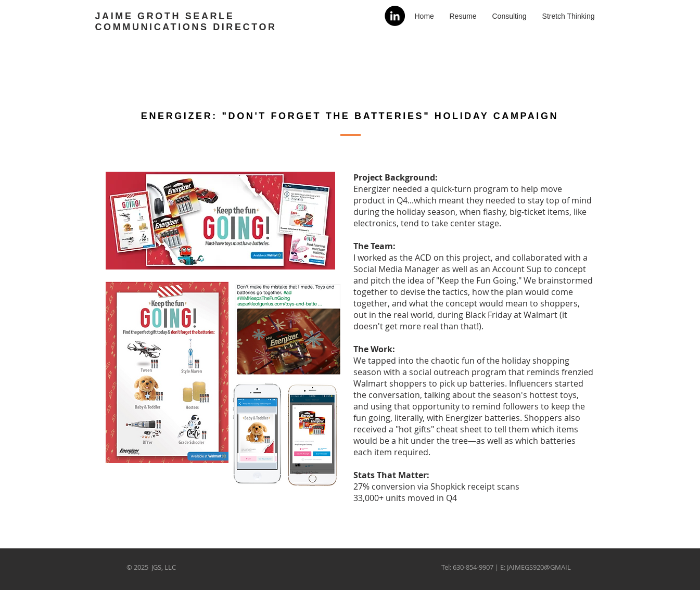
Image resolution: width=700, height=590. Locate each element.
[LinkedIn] (395, 16)
